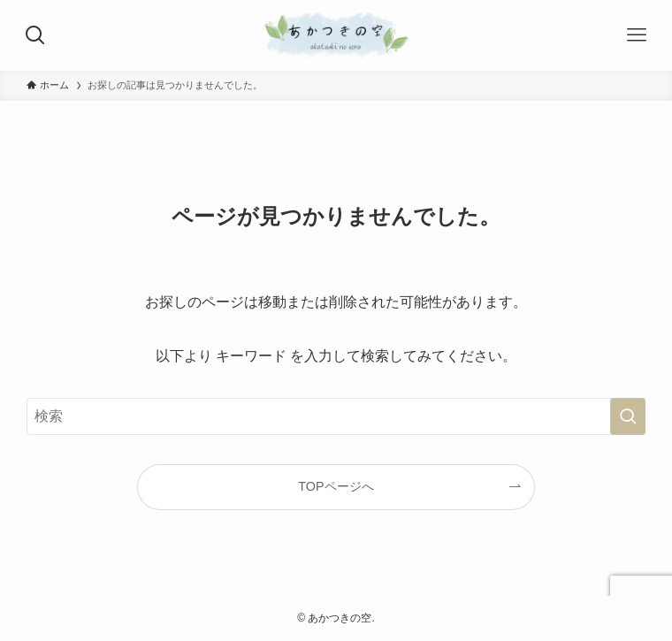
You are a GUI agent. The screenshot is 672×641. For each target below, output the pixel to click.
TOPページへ (336, 486)
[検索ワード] (336, 416)
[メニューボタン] (637, 35)
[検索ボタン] (35, 35)
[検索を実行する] (628, 416)
